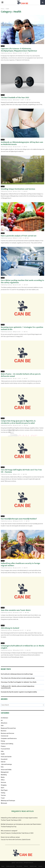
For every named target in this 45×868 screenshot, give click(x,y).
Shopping (4, 785)
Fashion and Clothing (7, 744)
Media (3, 777)
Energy (3, 741)
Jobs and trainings (6, 764)
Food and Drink (5, 749)
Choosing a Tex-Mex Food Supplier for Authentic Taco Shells (19, 682)
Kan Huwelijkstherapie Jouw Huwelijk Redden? (19, 519)
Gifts (2, 751)
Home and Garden (6, 757)
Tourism (3, 795)
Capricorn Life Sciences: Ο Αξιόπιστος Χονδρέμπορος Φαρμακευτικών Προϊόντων (19, 50)
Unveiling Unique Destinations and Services (18, 189)
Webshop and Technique (8, 801)
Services (3, 782)
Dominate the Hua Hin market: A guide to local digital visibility (19, 692)
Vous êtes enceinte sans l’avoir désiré (16, 610)
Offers (3, 780)
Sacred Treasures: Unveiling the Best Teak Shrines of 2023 (17, 833)
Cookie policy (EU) (10, 866)
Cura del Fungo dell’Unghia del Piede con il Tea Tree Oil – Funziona (21, 471)
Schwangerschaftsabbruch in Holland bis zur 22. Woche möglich (22, 647)
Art (2, 720)
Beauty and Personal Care (8, 728)
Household (4, 759)
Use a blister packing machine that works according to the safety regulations (22, 281)
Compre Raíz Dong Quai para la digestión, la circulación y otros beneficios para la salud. (18, 422)
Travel (3, 798)
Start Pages (4, 790)
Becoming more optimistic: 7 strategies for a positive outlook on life (22, 328)
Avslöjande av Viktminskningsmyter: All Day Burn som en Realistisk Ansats (22, 143)
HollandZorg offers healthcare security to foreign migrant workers (20, 564)
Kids (2, 767)
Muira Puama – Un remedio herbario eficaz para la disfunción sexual (21, 375)
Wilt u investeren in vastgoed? (9, 831)
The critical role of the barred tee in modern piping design (18, 678)
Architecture (4, 718)
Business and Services (8, 733)
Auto (2, 726)
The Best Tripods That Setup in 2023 (11, 820)
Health (3, 46)
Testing (3, 793)
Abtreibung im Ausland (10, 628)
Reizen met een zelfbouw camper (10, 837)
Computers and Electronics (9, 738)
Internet (3, 762)
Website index (33, 866)
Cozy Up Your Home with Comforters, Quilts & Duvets (16, 840)
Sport (2, 788)
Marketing (4, 775)
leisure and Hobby (6, 770)
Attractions (4, 723)
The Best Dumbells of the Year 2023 (15, 98)
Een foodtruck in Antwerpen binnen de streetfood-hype (17, 674)
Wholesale (4, 803)
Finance (3, 746)
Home (3, 866)
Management (5, 772)
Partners (26, 866)
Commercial (4, 736)
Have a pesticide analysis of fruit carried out (19, 236)
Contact (40, 866)
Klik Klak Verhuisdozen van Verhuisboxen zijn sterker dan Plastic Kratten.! (21, 824)
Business (4, 731)
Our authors (19, 866)
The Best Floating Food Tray (9, 827)
